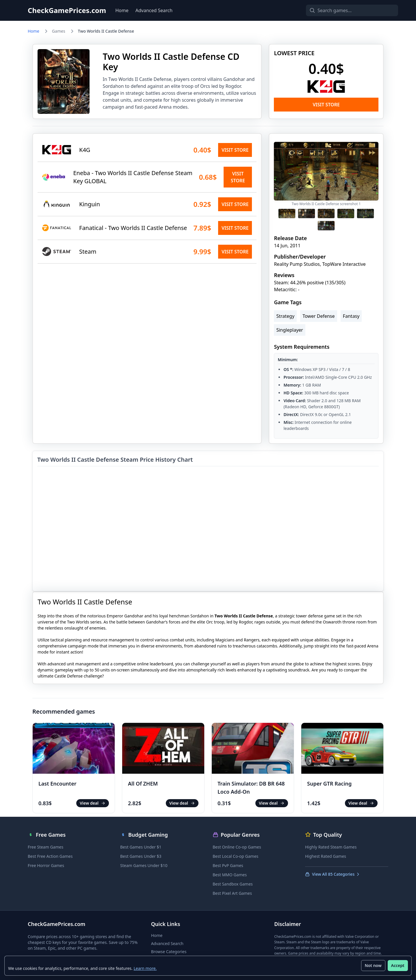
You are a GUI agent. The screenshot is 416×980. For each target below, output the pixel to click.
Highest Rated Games (326, 856)
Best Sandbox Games (233, 884)
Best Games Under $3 (141, 856)
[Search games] (342, 10)
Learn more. (145, 968)
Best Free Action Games (50, 856)
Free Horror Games (46, 865)
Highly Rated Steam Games (331, 847)
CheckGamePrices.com (67, 10)
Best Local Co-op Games (235, 856)
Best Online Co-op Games (237, 847)
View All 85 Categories (333, 874)
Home (122, 10)
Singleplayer (290, 330)
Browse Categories (169, 952)
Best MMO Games (230, 875)
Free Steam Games (45, 847)
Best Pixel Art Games (232, 893)
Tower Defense (318, 316)
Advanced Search (154, 10)
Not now (373, 965)
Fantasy (351, 316)
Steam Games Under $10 (144, 865)
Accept (398, 965)
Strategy (285, 316)
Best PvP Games (228, 865)
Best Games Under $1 (141, 847)
